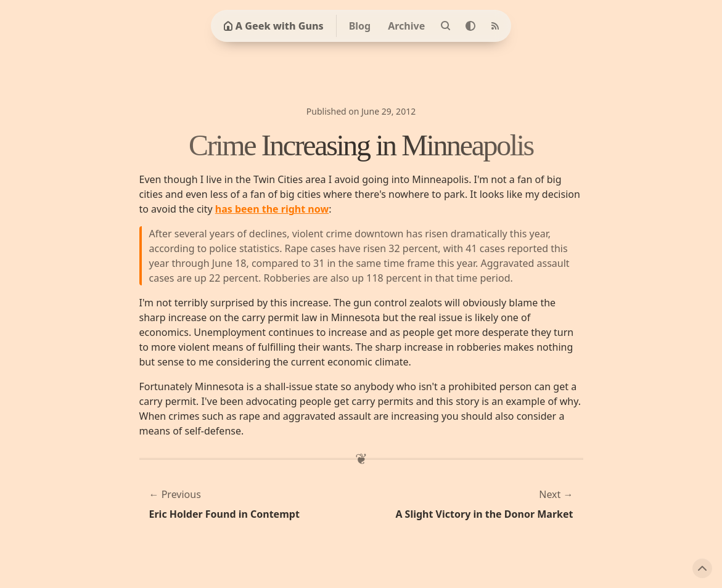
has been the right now (272, 209)
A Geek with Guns (273, 26)
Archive (406, 26)
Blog (360, 26)
